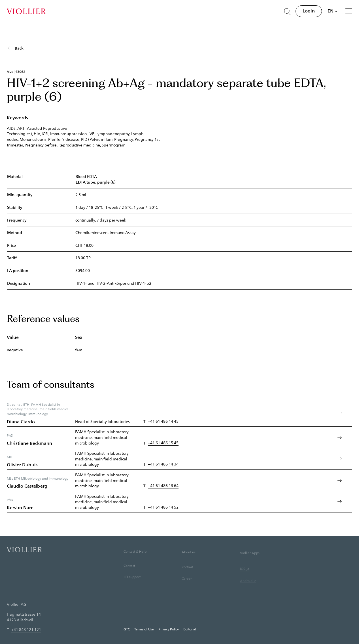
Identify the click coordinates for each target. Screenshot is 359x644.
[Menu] (349, 11)
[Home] (26, 11)
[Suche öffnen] (287, 12)
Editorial (190, 629)
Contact (129, 572)
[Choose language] (333, 11)
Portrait (187, 575)
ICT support (132, 584)
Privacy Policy (169, 629)
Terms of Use (144, 629)
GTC (127, 629)
